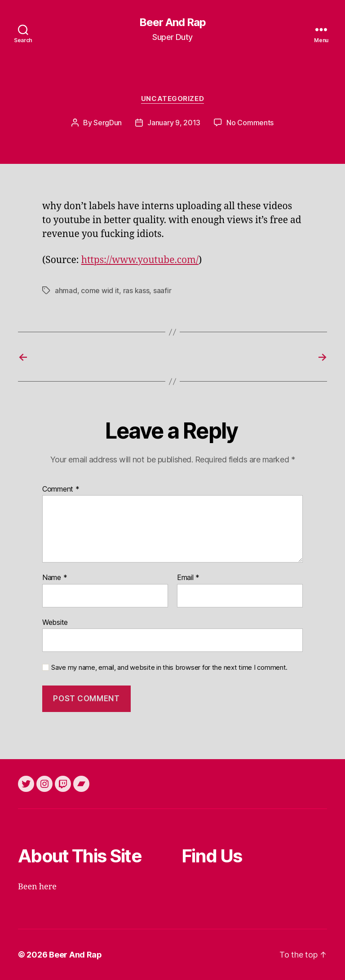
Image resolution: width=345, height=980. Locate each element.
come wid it (100, 290)
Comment (61, 489)
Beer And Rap (172, 22)
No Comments (250, 123)
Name (55, 578)
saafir (162, 290)
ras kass (136, 290)
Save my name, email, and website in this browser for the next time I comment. (169, 668)
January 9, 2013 (174, 123)
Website (55, 622)
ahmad (66, 290)
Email (188, 578)
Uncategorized (172, 99)
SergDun (108, 123)
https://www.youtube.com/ (140, 260)
